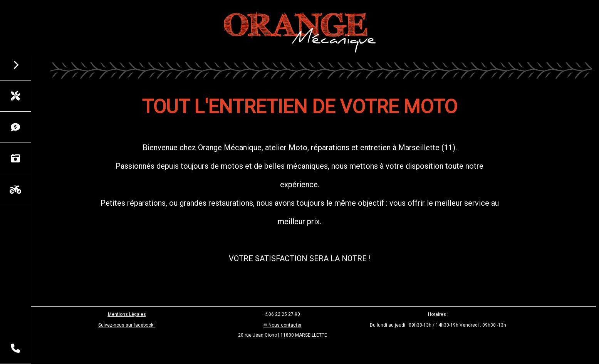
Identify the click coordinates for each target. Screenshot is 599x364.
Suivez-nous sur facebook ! (127, 325)
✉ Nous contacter (283, 325)
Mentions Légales (127, 314)
